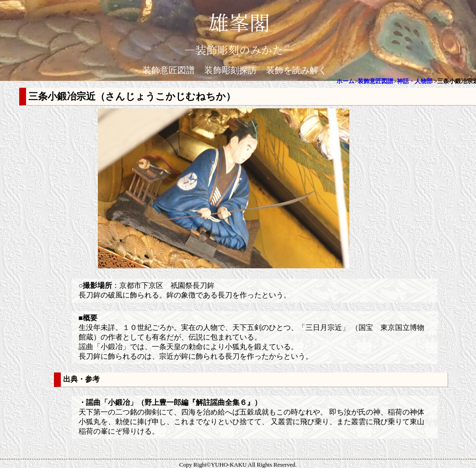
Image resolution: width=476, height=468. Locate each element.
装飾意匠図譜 (169, 70)
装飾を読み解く (297, 70)
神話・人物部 (415, 81)
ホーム (345, 81)
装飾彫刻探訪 (230, 70)
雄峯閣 (239, 22)
